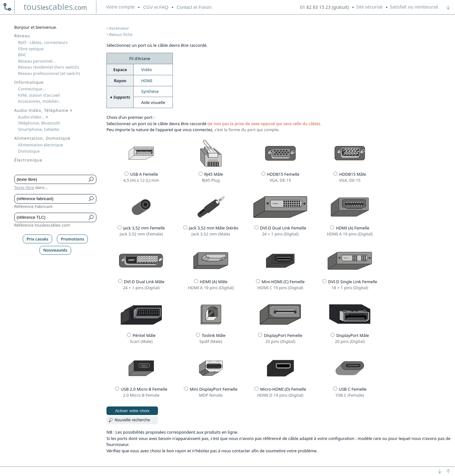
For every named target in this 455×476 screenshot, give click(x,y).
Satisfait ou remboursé (414, 7)
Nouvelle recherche (132, 420)
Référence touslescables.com (42, 225)
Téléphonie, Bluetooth (39, 123)
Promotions (73, 239)
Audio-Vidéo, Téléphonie (43, 110)
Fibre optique (31, 49)
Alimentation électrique (41, 145)
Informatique (29, 82)
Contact (194, 7)
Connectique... (32, 89)
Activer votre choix (132, 411)
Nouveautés (55, 250)
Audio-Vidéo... (33, 117)
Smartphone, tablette (39, 129)
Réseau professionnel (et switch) (49, 73)
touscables (55, 7)
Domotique (29, 151)
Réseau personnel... (37, 61)
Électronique (28, 160)
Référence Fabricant (33, 206)
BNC (22, 55)
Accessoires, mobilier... (39, 101)
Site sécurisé (369, 7)
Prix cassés (37, 239)
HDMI (147, 81)
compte (120, 7)
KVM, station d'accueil (39, 95)
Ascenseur (119, 28)
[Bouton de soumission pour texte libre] (91, 180)
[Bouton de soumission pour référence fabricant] (91, 199)
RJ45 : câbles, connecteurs (43, 42)
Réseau (22, 36)
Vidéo (147, 70)
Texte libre (24, 187)
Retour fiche (121, 34)
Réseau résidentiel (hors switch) (49, 67)
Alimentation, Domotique (42, 138)
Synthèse (150, 91)
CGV (156, 7)
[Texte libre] (51, 180)
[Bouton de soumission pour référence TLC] (91, 217)
